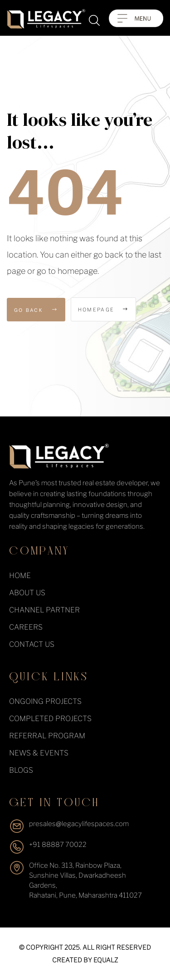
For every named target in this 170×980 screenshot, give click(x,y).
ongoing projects (45, 701)
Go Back (36, 310)
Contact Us (32, 644)
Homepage (103, 310)
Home (20, 576)
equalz (106, 960)
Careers (26, 627)
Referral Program (47, 736)
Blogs (21, 770)
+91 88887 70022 (58, 845)
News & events (39, 753)
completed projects (50, 719)
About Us (27, 593)
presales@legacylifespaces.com (79, 824)
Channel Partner (44, 610)
